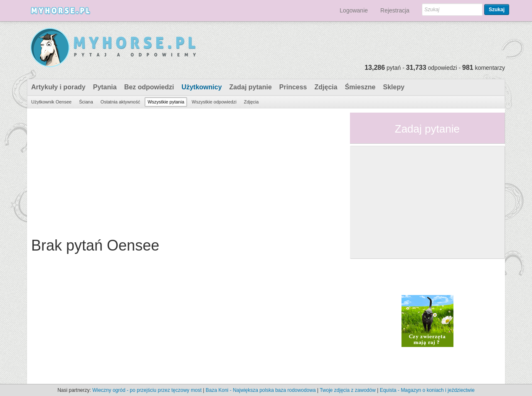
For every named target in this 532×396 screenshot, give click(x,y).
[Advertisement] (185, 171)
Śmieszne (360, 87)
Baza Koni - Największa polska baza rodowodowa (261, 390)
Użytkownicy (202, 87)
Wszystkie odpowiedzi (214, 102)
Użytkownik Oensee (51, 102)
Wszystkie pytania (166, 102)
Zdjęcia (326, 87)
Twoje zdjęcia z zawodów (348, 390)
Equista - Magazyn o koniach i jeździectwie (427, 390)
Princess (293, 87)
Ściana (86, 102)
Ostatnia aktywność (120, 102)
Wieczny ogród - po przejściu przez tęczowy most (147, 390)
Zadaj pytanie (251, 87)
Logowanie (354, 10)
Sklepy (394, 87)
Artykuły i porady (58, 87)
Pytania (105, 87)
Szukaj (497, 10)
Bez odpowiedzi (149, 87)
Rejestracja (395, 10)
